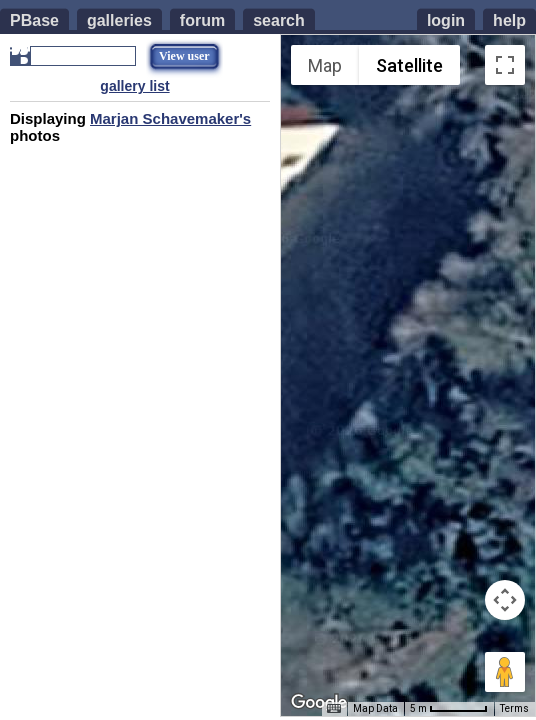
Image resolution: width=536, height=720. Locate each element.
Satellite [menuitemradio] (409, 65)
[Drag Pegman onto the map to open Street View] (505, 672)
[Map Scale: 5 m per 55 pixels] (449, 709)
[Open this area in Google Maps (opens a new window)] (319, 703)
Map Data (375, 708)
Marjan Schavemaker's (170, 118)
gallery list (134, 86)
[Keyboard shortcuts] (334, 709)
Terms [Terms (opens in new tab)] (514, 708)
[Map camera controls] (505, 600)
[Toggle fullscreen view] (505, 65)
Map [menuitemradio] (325, 65)
